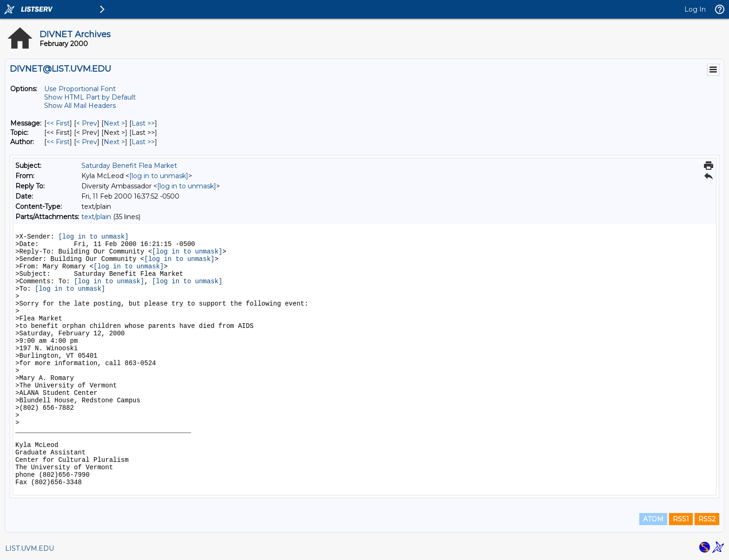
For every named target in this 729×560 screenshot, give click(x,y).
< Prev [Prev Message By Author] (87, 142)
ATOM (653, 519)
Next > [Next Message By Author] (114, 142)
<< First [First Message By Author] (58, 142)
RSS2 (707, 519)
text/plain (96, 217)
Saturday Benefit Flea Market (129, 166)
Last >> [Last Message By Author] (143, 142)
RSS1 (681, 519)
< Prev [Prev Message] (87, 123)
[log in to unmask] (159, 176)
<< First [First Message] (58, 123)
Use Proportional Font (80, 89)
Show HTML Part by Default (90, 97)
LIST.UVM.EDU (30, 548)
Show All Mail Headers (80, 106)
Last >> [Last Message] (143, 123)
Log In (695, 9)
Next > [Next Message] (114, 123)
